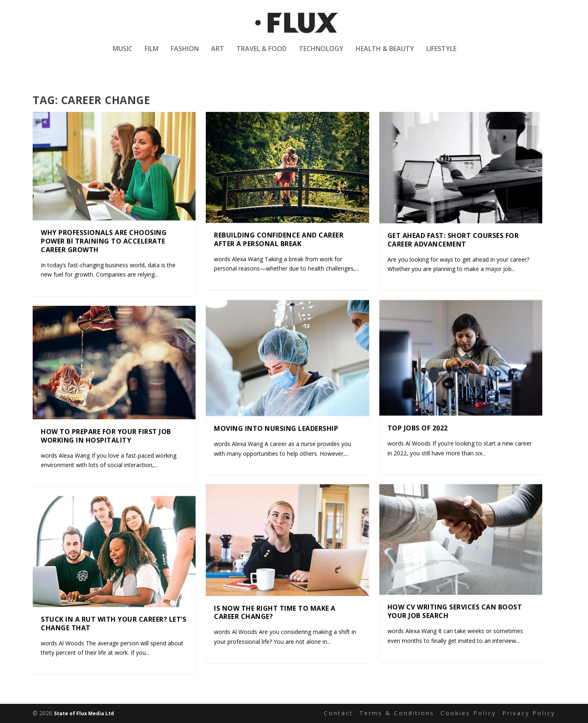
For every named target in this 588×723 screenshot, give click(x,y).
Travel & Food (262, 55)
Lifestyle (441, 55)
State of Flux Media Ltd (84, 713)
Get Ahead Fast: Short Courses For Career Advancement (453, 240)
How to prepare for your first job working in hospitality (106, 436)
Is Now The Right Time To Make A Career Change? (275, 613)
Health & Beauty (385, 55)
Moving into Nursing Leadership (276, 428)
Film (151, 55)
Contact (339, 713)
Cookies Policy (468, 713)
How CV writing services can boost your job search (455, 612)
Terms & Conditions (397, 713)
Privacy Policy (529, 713)
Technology (321, 55)
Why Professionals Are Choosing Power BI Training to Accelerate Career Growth (104, 242)
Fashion (185, 55)
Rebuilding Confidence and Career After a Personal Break (279, 239)
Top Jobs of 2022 (418, 428)
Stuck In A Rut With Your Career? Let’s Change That (114, 624)
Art (218, 55)
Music (122, 55)
